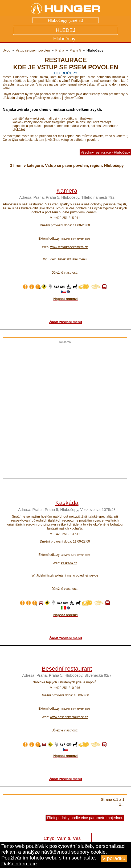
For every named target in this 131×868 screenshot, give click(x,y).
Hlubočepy (66, 73)
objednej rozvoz (87, 575)
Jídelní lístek (57, 259)
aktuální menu (77, 259)
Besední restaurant (67, 669)
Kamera (67, 191)
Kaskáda (67, 503)
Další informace (19, 864)
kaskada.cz (69, 563)
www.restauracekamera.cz (69, 247)
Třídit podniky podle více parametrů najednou (85, 818)
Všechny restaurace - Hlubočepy (105, 152)
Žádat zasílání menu (65, 322)
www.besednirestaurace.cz (69, 717)
